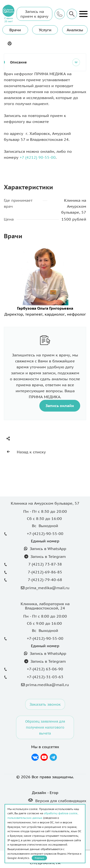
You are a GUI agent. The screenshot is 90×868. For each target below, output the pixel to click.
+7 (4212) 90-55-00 (38, 157)
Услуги (45, 30)
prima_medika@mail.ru (47, 588)
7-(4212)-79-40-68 (45, 580)
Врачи (15, 30)
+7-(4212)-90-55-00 (45, 534)
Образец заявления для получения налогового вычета (45, 727)
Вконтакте (35, 757)
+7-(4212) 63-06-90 (45, 669)
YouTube (44, 757)
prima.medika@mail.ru (47, 685)
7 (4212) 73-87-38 (45, 564)
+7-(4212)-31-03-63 (45, 677)
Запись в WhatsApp (47, 549)
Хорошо (39, 858)
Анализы (75, 30)
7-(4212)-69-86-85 (45, 572)
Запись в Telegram (48, 556)
